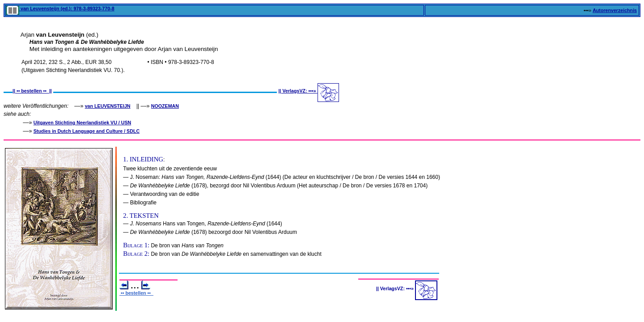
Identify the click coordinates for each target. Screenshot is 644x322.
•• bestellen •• (32, 91)
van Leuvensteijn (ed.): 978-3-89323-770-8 (60, 8)
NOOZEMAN (165, 106)
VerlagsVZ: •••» (299, 91)
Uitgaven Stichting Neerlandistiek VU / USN (83, 123)
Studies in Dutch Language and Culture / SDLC (87, 131)
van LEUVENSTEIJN (108, 106)
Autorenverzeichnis (615, 10)
